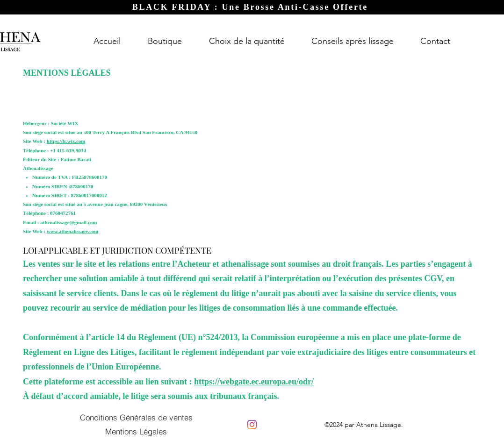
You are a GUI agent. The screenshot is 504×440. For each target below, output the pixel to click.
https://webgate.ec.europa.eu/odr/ (254, 382)
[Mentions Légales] (136, 431)
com (93, 222)
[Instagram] (252, 425)
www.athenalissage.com (73, 231)
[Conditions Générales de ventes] (136, 417)
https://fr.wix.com (66, 141)
